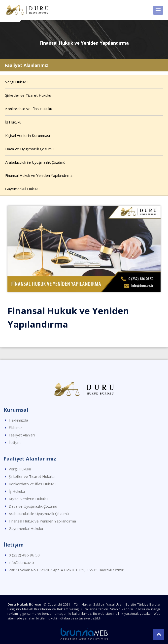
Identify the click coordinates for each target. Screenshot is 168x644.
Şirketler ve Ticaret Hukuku (28, 95)
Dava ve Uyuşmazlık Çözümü (29, 149)
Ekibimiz (16, 428)
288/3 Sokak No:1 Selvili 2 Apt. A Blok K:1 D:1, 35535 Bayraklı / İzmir (66, 570)
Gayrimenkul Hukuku (22, 189)
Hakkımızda (18, 420)
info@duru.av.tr (22, 562)
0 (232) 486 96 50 (24, 555)
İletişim (15, 442)
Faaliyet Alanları (22, 435)
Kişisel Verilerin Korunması (28, 135)
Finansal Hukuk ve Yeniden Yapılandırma (39, 175)
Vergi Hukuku (16, 82)
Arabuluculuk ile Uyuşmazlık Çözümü (35, 162)
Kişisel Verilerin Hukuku (28, 499)
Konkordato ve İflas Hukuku (29, 109)
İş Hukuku (13, 122)
